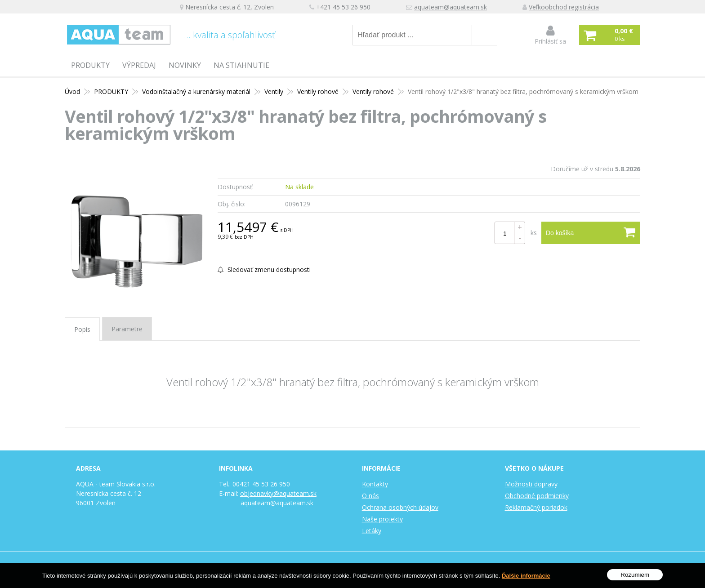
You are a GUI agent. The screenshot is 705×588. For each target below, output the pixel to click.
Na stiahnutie (241, 65)
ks (534, 233)
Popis (82, 329)
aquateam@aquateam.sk (451, 7)
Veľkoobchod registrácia (564, 7)
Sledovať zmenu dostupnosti (264, 269)
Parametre (127, 329)
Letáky (372, 531)
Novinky (185, 65)
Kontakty (375, 484)
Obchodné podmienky (537, 496)
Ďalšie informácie (526, 577)
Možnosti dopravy (531, 484)
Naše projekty (382, 519)
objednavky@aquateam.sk (278, 493)
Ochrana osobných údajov (400, 507)
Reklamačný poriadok (536, 507)
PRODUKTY (90, 65)
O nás (370, 496)
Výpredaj (139, 65)
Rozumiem (635, 576)
